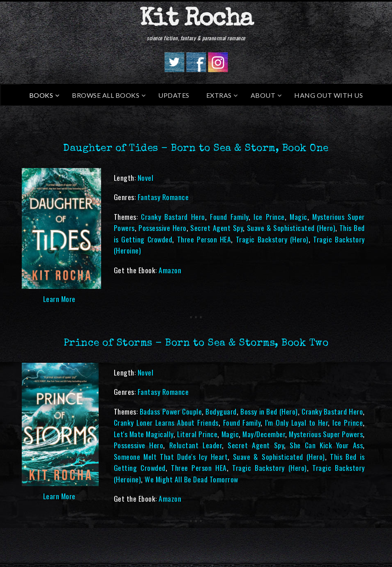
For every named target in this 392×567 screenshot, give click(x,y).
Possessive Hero (162, 228)
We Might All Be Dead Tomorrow (191, 479)
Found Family (229, 217)
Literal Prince (197, 434)
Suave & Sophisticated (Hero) (291, 228)
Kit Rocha (196, 20)
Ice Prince (269, 217)
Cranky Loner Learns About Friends (166, 422)
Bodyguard (221, 411)
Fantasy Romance (163, 197)
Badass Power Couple (171, 411)
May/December (264, 434)
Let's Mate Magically (144, 434)
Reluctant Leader (196, 445)
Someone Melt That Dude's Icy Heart (171, 456)
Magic (299, 217)
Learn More (59, 299)
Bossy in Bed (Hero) (269, 411)
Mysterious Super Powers (326, 434)
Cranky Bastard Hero (173, 217)
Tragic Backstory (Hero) (272, 239)
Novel (146, 177)
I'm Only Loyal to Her (296, 422)
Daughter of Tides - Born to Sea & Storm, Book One (196, 149)
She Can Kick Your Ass (326, 445)
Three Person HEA (204, 239)
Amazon (170, 270)
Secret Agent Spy (217, 228)
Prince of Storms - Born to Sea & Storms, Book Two (196, 343)
